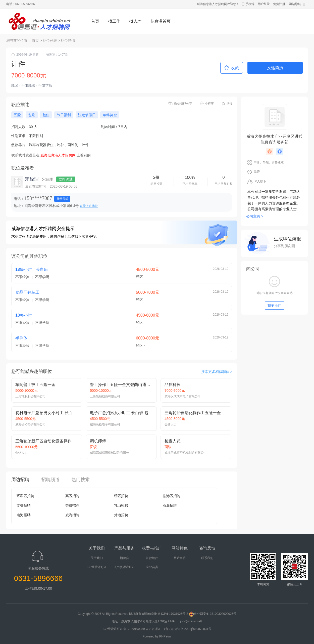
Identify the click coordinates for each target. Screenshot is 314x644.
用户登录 (264, 4)
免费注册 (279, 4)
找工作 (114, 21)
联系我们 (207, 558)
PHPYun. (165, 636)
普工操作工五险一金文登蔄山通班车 (122, 385)
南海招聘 (24, 515)
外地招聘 (121, 515)
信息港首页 (161, 21)
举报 (229, 104)
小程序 (209, 104)
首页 (95, 21)
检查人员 (173, 441)
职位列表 (50, 40)
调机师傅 (98, 441)
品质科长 (173, 385)
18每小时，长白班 (32, 269)
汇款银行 (152, 558)
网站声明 (180, 558)
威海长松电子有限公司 (30, 424)
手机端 (250, 4)
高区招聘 (72, 496)
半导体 (21, 338)
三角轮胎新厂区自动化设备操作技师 (47, 441)
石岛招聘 (170, 505)
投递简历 (275, 68)
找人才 (135, 21)
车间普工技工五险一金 (35, 385)
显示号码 (62, 199)
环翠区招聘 (25, 496)
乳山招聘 (121, 505)
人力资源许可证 (124, 567)
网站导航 (295, 4)
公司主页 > (255, 216)
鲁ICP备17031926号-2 (173, 614)
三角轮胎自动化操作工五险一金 (193, 413)
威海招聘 (72, 515)
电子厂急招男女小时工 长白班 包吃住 (123, 413)
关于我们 (97, 558)
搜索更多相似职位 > (217, 372)
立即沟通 (66, 179)
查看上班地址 (89, 206)
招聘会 (124, 558)
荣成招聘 (72, 505)
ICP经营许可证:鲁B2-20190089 (124, 629)
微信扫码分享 (183, 104)
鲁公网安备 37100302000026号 (213, 614)
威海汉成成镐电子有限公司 (183, 396)
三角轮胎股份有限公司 (30, 396)
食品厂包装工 (27, 292)
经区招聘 (121, 496)
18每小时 (24, 315)
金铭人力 (171, 424)
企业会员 (152, 567)
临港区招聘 (172, 496)
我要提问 (275, 306)
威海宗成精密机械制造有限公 (110, 453)
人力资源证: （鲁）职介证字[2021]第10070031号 (178, 629)
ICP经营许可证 (97, 567)
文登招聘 (24, 505)
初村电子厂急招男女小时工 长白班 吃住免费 (55, 413)
